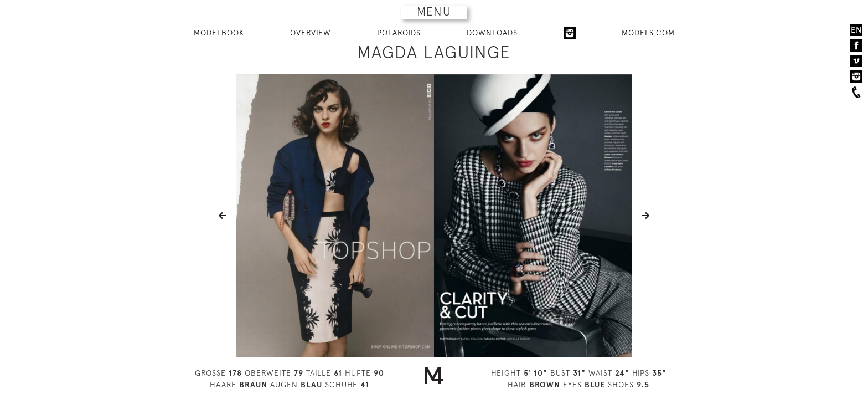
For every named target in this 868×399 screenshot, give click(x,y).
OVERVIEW (311, 33)
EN (856, 30)
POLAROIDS (399, 33)
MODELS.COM (648, 33)
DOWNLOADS (492, 33)
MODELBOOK (219, 33)
